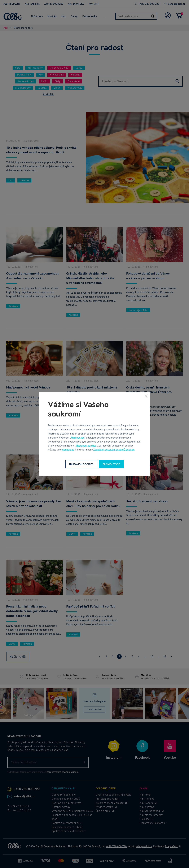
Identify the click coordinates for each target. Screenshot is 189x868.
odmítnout (68, 450)
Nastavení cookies (86, 446)
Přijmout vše (78, 437)
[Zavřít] (146, 396)
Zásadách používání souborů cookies (114, 450)
